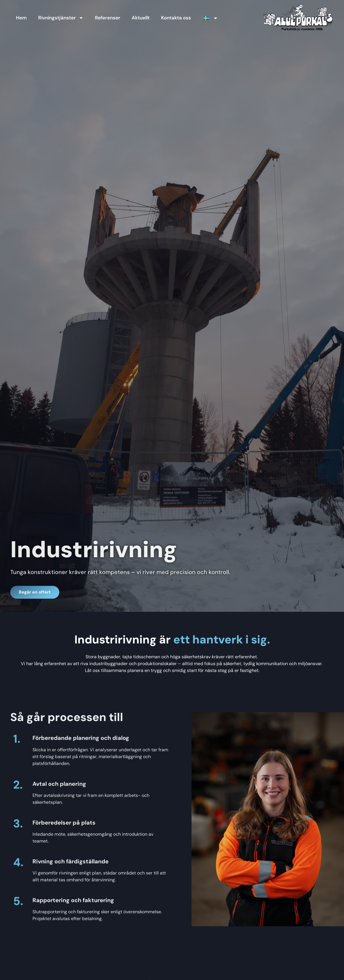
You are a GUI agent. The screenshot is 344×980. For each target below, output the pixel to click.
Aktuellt (141, 18)
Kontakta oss (177, 18)
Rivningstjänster (61, 18)
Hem (21, 18)
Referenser (108, 18)
